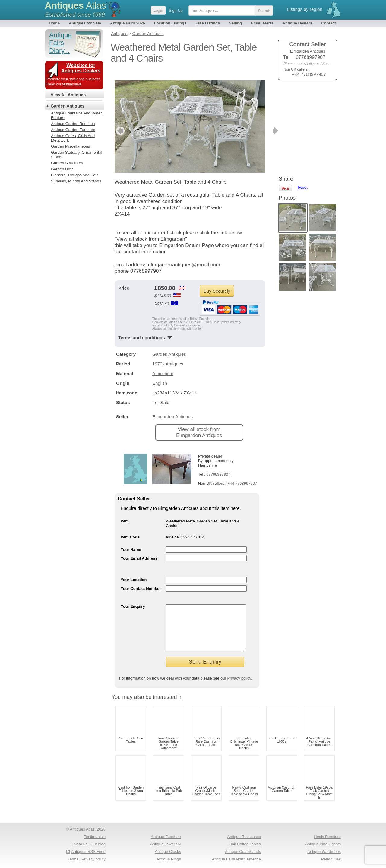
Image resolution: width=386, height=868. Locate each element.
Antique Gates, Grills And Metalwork (73, 138)
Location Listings (170, 23)
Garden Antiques (169, 345)
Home (54, 23)
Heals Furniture (327, 837)
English (160, 374)
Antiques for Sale (85, 23)
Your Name (131, 540)
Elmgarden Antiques (172, 408)
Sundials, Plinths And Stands (76, 181)
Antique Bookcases (244, 837)
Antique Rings (169, 859)
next (260, 122)
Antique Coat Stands (243, 852)
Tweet (302, 95)
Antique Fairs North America (236, 859)
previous (120, 122)
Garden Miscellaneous (70, 146)
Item (125, 512)
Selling (235, 23)
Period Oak (331, 859)
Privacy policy (239, 678)
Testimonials (95, 837)
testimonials (72, 84)
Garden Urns (62, 169)
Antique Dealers (297, 23)
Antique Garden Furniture (73, 130)
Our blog (98, 844)
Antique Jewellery (166, 844)
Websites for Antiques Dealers (81, 68)
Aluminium (163, 364)
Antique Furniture (166, 837)
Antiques (75, 5)
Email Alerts (262, 23)
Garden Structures (67, 163)
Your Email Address (139, 549)
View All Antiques (68, 95)
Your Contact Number (141, 579)
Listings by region (305, 9)
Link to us (79, 844)
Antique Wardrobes (324, 852)
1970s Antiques (168, 355)
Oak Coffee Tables (245, 844)
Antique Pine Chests (323, 844)
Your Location (134, 571)
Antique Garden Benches (73, 124)
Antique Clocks (168, 852)
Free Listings (208, 23)
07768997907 (218, 465)
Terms (73, 859)
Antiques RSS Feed (88, 852)
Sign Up (176, 10)
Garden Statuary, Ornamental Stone (77, 155)
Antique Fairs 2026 (128, 23)
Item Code (130, 528)
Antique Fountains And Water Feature (76, 115)
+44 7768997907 (242, 474)
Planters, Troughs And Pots (75, 175)
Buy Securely (217, 282)
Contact (328, 23)
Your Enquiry (133, 597)
